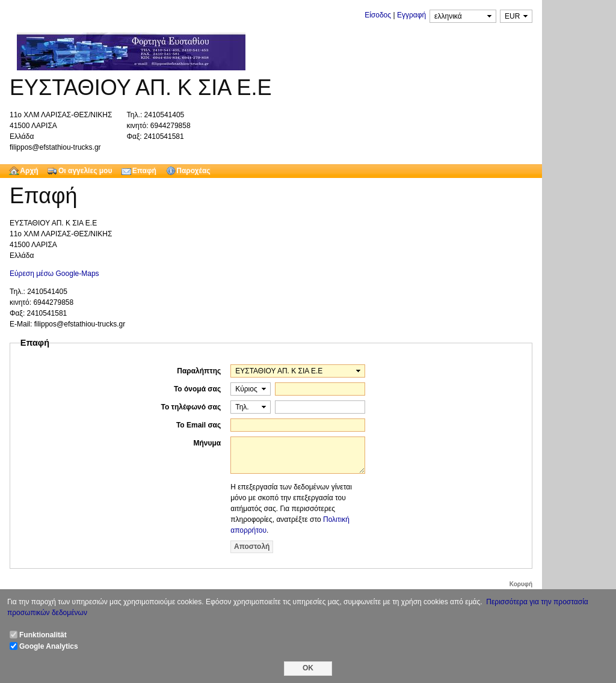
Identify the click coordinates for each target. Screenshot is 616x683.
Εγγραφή (411, 15)
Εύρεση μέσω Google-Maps (54, 274)
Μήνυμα (208, 443)
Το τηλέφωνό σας (191, 407)
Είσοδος (378, 15)
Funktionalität (43, 635)
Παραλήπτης (199, 371)
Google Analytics (49, 646)
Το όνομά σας (197, 389)
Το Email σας (199, 425)
